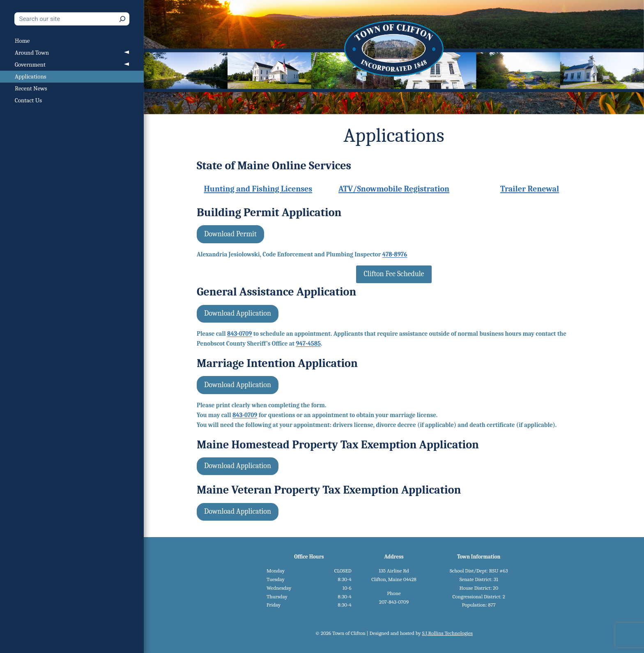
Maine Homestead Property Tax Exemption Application (338, 445)
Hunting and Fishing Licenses (258, 189)
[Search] (122, 19)
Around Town (32, 53)
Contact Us (28, 100)
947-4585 (308, 344)
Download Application (238, 313)
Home (22, 41)
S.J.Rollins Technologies (447, 633)
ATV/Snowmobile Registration (394, 189)
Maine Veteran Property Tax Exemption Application (329, 490)
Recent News (31, 88)
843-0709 (239, 334)
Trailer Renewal (530, 189)
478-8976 (395, 254)
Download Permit (230, 234)
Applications (31, 76)
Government (30, 65)
